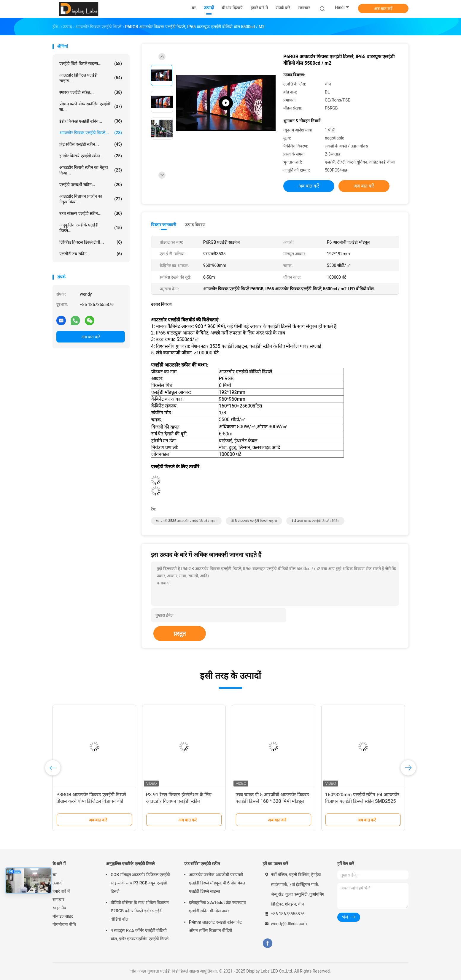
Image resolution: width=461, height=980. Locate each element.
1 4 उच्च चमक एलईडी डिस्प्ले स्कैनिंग (315, 521)
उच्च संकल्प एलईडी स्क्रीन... (91, 213)
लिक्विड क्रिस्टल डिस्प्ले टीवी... (91, 242)
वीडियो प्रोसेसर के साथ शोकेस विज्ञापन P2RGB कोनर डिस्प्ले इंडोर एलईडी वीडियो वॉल (140, 911)
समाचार (58, 900)
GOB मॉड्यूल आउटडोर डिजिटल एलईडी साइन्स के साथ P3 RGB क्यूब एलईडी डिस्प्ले (140, 883)
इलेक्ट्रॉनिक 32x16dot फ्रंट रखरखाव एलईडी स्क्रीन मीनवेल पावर (217, 907)
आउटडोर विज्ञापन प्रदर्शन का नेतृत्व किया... (91, 199)
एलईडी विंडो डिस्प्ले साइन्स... (91, 64)
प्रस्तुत (180, 634)
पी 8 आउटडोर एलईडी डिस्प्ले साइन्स (254, 521)
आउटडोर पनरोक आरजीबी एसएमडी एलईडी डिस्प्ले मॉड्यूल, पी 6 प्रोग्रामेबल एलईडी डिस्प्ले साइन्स (217, 883)
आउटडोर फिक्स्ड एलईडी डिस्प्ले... (91, 133)
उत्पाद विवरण (195, 225)
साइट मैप (59, 908)
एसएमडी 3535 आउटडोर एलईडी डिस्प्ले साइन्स (186, 521)
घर (55, 875)
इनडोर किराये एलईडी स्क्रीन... (91, 156)
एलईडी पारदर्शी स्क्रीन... (91, 185)
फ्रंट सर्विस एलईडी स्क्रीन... (91, 144)
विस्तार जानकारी (164, 225)
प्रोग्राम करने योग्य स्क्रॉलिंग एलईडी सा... (91, 107)
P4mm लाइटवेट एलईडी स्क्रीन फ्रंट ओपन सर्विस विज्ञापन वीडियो (215, 926)
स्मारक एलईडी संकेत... (91, 92)
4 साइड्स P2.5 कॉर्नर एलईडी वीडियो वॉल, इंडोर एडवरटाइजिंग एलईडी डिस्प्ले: (140, 935)
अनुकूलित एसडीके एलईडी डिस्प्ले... (91, 228)
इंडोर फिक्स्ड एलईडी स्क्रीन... (91, 121)
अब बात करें (383, 9)
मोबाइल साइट (63, 916)
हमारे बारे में (61, 891)
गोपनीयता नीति (64, 925)
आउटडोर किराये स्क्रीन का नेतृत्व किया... (91, 170)
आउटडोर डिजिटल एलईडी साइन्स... (91, 78)
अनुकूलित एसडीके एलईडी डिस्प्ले (130, 864)
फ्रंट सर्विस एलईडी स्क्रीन (202, 864)
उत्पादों (58, 883)
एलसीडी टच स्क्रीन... (91, 254)
